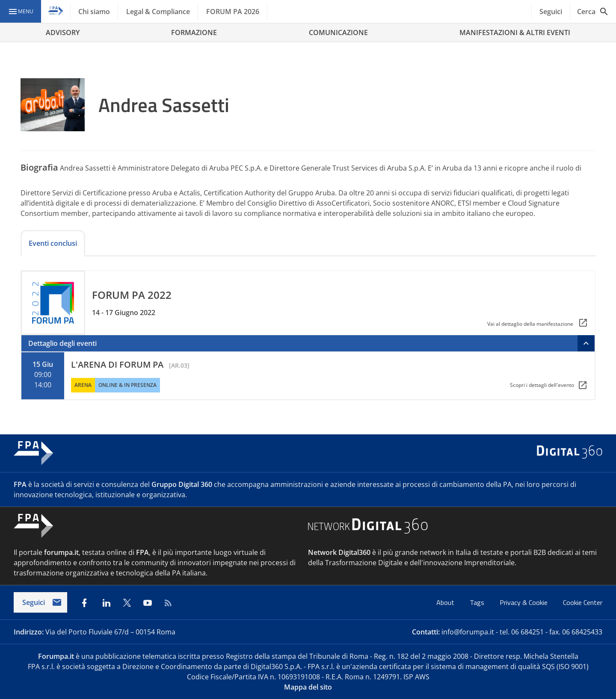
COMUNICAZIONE (338, 32)
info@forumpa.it (468, 632)
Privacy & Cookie (524, 602)
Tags (478, 602)
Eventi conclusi (53, 243)
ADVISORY (63, 32)
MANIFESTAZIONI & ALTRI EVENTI (515, 32)
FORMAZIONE (194, 32)
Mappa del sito (308, 687)
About (446, 602)
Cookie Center (583, 602)
